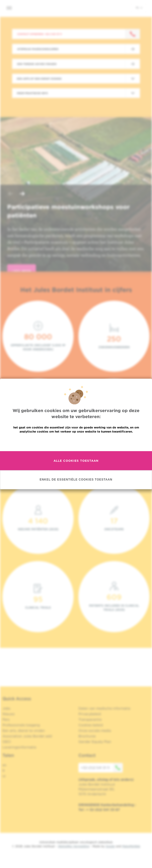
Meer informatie (76, 442)
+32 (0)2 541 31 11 (102, 768)
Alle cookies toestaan (76, 461)
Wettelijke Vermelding (74, 846)
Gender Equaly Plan (95, 742)
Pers (6, 719)
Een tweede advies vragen (37, 64)
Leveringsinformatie (19, 747)
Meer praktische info (32, 93)
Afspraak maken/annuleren (38, 49)
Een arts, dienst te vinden (24, 731)
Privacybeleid (90, 714)
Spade (110, 846)
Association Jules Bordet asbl (27, 736)
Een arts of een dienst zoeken (39, 79)
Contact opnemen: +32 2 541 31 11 (39, 34)
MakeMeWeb (131, 846)
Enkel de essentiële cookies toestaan (76, 480)
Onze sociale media (95, 731)
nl (139, 7)
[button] (11, 194)
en (4, 765)
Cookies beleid (91, 725)
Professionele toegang (21, 725)
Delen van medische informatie (104, 708)
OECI (7, 742)
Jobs (6, 708)
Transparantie (90, 719)
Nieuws (9, 714)
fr (4, 771)
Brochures (87, 736)
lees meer (22, 271)
